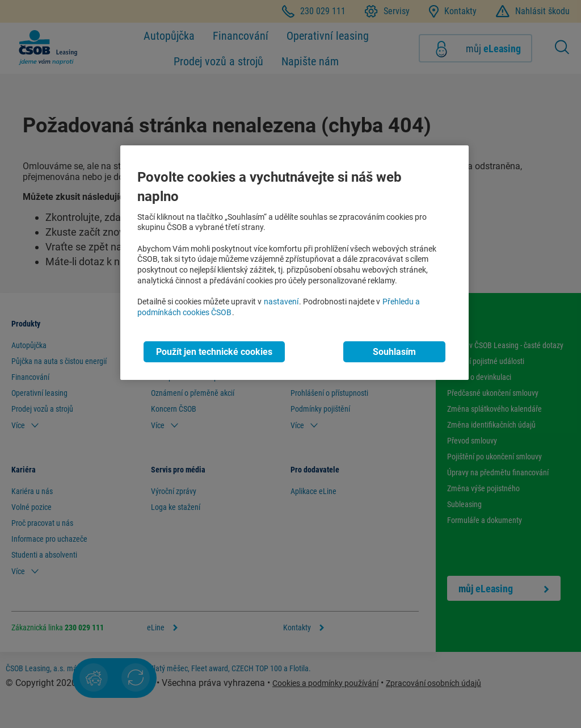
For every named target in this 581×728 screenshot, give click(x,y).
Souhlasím (394, 352)
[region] (294, 263)
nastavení (281, 302)
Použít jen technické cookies (214, 352)
